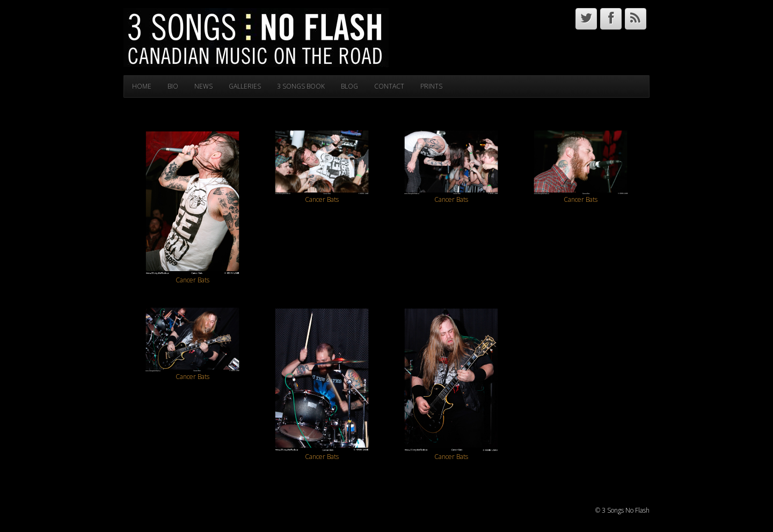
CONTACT (389, 86)
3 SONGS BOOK (301, 86)
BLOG (349, 86)
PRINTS (431, 86)
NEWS (203, 86)
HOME (142, 86)
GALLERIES (245, 86)
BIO (173, 86)
